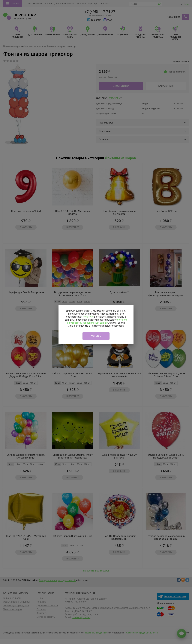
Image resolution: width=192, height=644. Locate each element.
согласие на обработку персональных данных (97, 321)
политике (88, 317)
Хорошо (96, 336)
